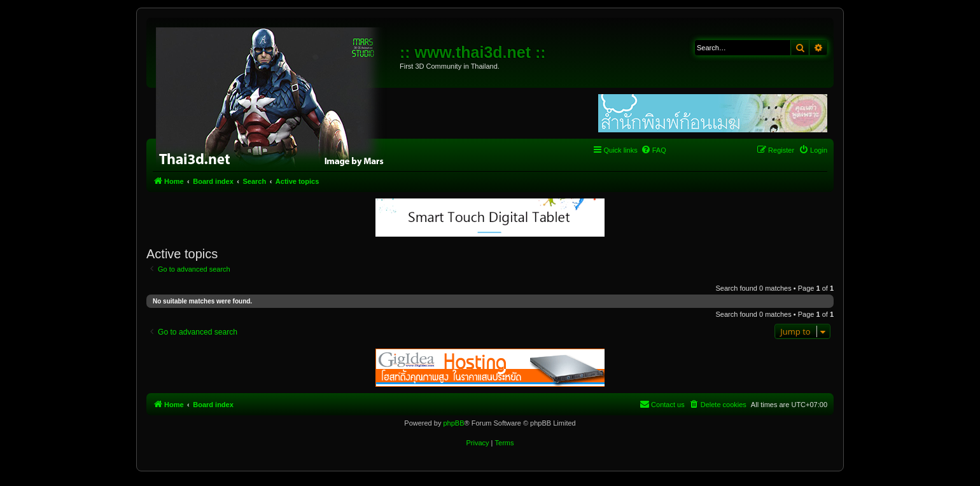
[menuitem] (654, 150)
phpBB (453, 423)
